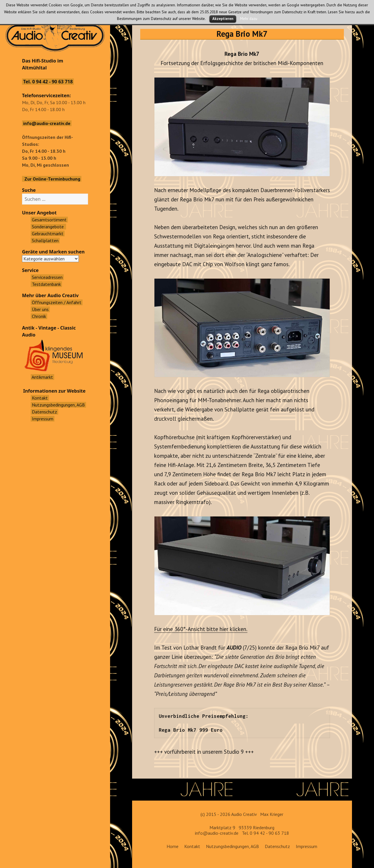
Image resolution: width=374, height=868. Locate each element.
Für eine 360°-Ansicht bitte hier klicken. (201, 629)
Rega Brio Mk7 (242, 34)
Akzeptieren (223, 19)
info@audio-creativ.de (217, 833)
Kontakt (192, 846)
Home (173, 846)
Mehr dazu (249, 19)
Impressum (307, 846)
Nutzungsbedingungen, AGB (232, 846)
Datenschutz (277, 846)
